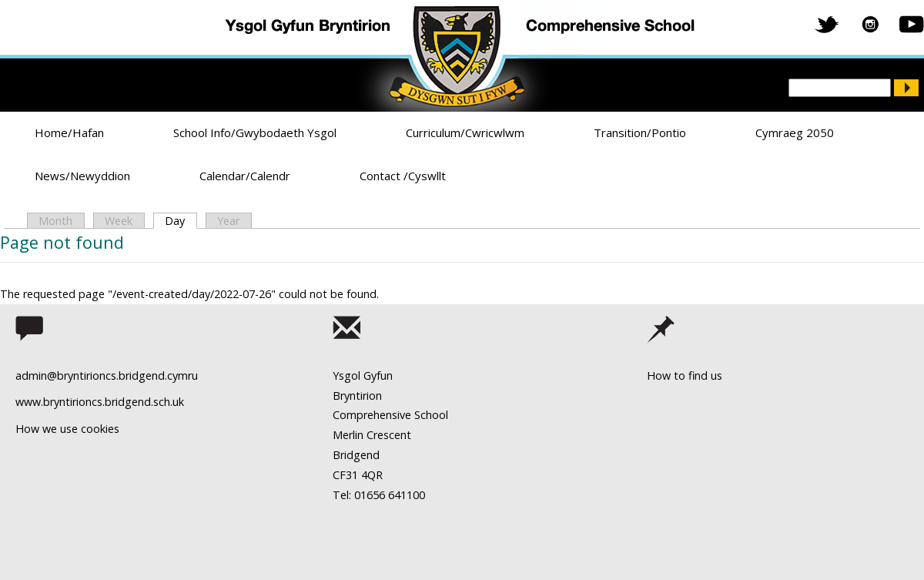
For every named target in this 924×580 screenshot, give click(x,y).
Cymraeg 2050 (795, 132)
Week (119, 221)
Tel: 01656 (359, 495)
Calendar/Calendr (245, 176)
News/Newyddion (82, 176)
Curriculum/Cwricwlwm (465, 132)
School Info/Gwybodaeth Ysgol (255, 132)
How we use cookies (67, 429)
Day (181, 221)
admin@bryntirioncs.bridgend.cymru (107, 375)
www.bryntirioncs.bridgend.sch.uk (100, 402)
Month (55, 221)
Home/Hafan (69, 132)
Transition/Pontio (640, 132)
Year (228, 221)
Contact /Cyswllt (403, 176)
